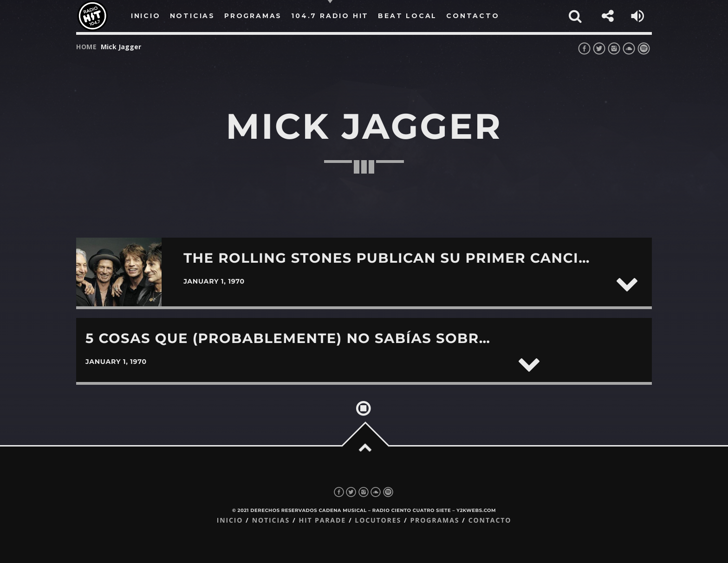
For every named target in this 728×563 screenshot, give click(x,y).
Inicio (230, 521)
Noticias (271, 521)
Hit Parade (322, 521)
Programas (435, 521)
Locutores (378, 521)
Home (87, 47)
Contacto (490, 521)
